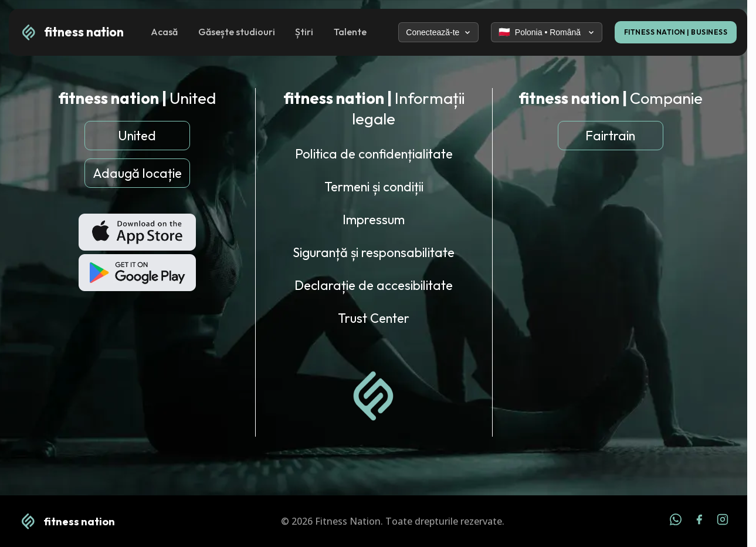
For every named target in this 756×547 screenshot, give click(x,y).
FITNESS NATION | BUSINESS (676, 32)
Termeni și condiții (374, 187)
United (137, 136)
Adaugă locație (137, 173)
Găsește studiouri (237, 32)
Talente (350, 32)
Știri (304, 32)
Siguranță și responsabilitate (374, 252)
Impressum (374, 220)
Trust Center (374, 318)
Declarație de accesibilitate (374, 285)
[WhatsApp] (676, 521)
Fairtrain (610, 136)
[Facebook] (699, 521)
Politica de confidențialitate (374, 154)
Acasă (164, 32)
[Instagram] (723, 521)
